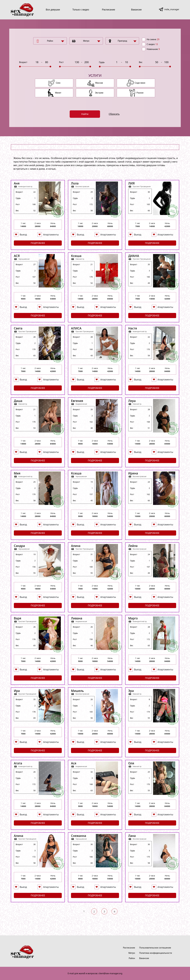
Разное (140, 93)
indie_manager (172, 9)
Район (50, 41)
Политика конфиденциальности (156, 953)
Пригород (122, 41)
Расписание (109, 10)
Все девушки (53, 10)
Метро (86, 41)
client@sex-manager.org (110, 973)
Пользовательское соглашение (155, 948)
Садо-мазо (140, 83)
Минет (58, 93)
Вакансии (136, 10)
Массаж (99, 83)
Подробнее (38, 243)
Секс (58, 83)
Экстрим (99, 93)
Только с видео (81, 10)
